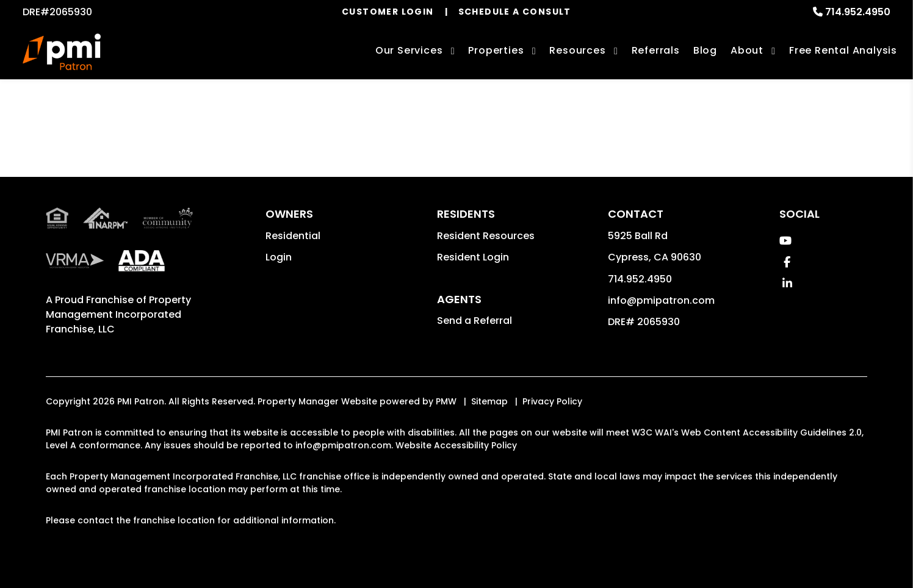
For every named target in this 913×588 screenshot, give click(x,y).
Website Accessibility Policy (456, 445)
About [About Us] (747, 50)
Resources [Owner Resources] (577, 50)
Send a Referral (475, 321)
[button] (786, 241)
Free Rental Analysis (843, 50)
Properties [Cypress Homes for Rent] (496, 50)
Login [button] (279, 257)
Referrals (656, 50)
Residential (293, 236)
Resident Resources (486, 236)
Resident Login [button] (473, 257)
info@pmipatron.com (661, 300)
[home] (62, 52)
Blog (705, 50)
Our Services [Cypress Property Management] (409, 50)
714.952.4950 (858, 12)
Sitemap (489, 401)
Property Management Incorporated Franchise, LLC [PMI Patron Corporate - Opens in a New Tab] (118, 314)
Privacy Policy (552, 401)
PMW (446, 401)
